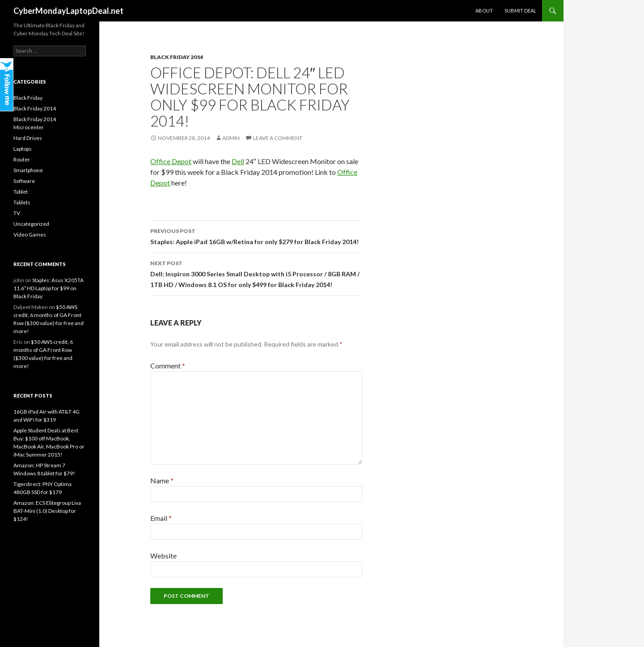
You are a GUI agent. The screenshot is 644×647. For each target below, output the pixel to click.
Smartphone (28, 170)
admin (231, 138)
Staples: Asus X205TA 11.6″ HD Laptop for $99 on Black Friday (49, 288)
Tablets (22, 202)
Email (161, 518)
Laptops (23, 149)
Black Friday (28, 98)
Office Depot (171, 161)
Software (24, 181)
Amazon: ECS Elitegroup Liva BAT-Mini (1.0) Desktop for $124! (47, 511)
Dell (238, 161)
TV (17, 213)
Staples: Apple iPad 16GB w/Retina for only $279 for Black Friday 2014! (256, 236)
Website (163, 556)
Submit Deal (520, 11)
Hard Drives (28, 138)
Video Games (30, 235)
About (484, 11)
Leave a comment (278, 138)
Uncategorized (31, 224)
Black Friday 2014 (177, 57)
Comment (168, 366)
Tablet (21, 192)
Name (162, 480)
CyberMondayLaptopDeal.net (68, 11)
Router (22, 159)
